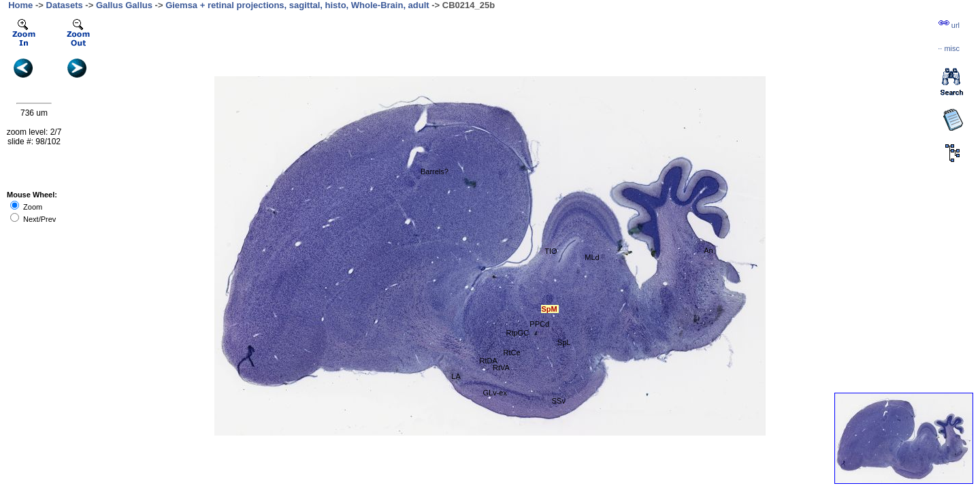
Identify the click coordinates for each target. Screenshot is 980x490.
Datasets (65, 5)
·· (949, 48)
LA (456, 376)
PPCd (539, 324)
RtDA (489, 361)
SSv (559, 401)
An (708, 250)
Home (20, 5)
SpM (550, 309)
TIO (551, 251)
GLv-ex (494, 393)
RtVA (501, 367)
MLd (592, 257)
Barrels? (435, 171)
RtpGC (517, 333)
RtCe (511, 353)
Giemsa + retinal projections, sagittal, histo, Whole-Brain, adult (297, 5)
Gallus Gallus (124, 5)
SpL (564, 342)
